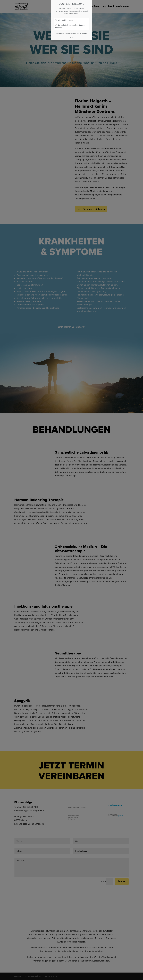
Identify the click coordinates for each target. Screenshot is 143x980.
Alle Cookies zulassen (65, 20)
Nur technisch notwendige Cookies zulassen (70, 26)
